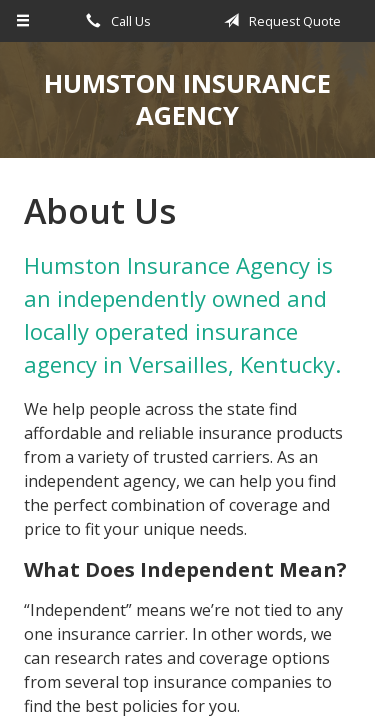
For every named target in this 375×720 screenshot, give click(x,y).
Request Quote (279, 21)
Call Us (115, 21)
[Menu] (23, 21)
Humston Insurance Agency (187, 99)
